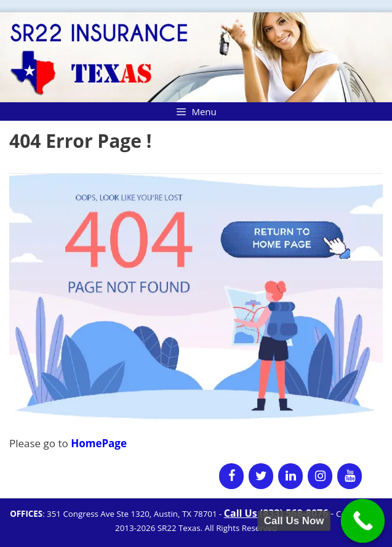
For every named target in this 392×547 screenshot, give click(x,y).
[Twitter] (261, 476)
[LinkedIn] (290, 476)
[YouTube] (350, 476)
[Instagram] (320, 476)
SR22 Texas (179, 528)
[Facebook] (231, 476)
